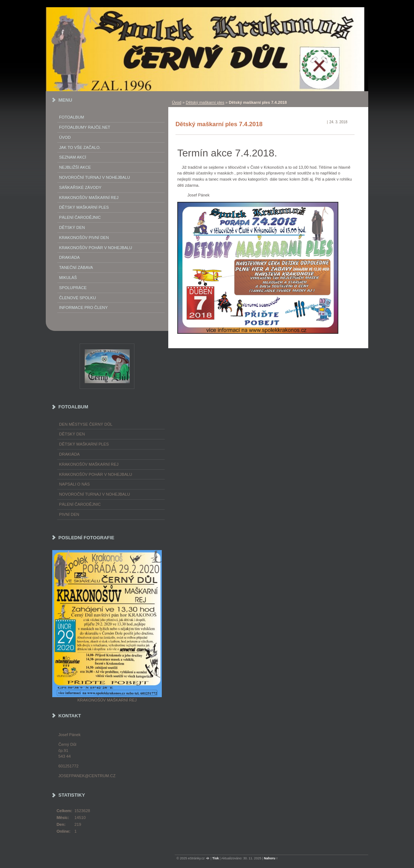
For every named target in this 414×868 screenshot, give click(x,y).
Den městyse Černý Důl (86, 424)
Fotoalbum (72, 117)
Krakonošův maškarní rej (89, 198)
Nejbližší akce (75, 167)
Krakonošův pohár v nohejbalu (96, 248)
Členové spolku (77, 298)
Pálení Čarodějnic (80, 217)
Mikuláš (68, 278)
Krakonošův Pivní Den (84, 238)
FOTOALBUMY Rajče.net (85, 127)
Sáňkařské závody (80, 187)
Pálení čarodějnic (80, 504)
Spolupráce (73, 288)
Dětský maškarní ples (205, 102)
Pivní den (69, 514)
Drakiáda (69, 257)
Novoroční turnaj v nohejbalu (95, 177)
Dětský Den (72, 227)
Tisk (215, 858)
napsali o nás (74, 484)
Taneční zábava (76, 267)
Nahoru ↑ (271, 858)
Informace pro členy (83, 307)
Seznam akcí (73, 157)
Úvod (177, 102)
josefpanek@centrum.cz (87, 776)
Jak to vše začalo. (80, 147)
